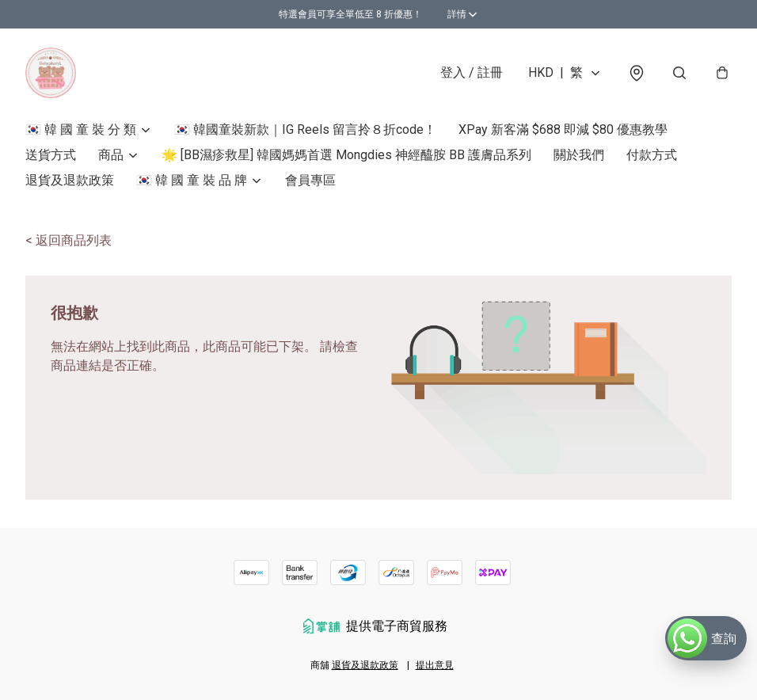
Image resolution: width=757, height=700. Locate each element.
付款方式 (652, 155)
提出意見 (435, 665)
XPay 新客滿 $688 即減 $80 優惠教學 (563, 129)
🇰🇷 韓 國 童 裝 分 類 (81, 129)
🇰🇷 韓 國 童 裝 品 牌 (192, 180)
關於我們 (579, 155)
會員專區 (310, 180)
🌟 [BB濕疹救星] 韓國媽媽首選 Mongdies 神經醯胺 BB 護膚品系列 (346, 155)
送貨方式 (51, 155)
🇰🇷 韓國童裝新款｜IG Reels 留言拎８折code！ (305, 129)
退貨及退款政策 (70, 180)
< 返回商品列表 (68, 240)
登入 (472, 72)
